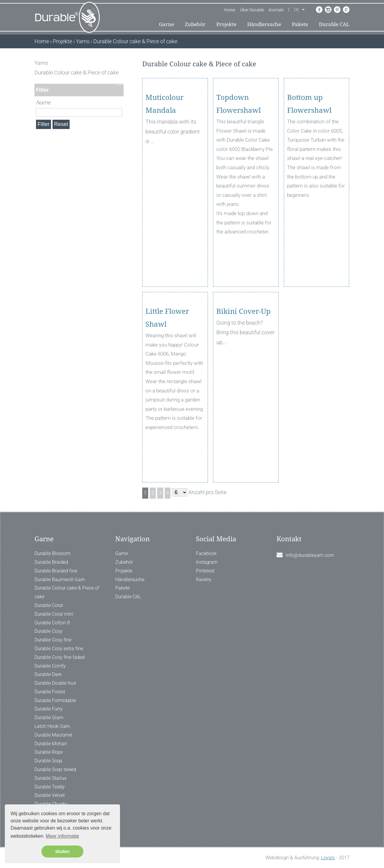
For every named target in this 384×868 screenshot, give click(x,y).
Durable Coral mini (54, 614)
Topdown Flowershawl (238, 138)
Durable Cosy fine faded (60, 657)
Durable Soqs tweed (55, 769)
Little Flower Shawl (167, 352)
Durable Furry (49, 709)
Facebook (206, 553)
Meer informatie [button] (62, 836)
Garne (166, 24)
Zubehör (195, 24)
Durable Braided (51, 562)
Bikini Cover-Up (243, 346)
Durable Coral (49, 605)
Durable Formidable (55, 700)
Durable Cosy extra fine (59, 649)
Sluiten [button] (62, 851)
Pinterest (205, 571)
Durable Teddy (50, 787)
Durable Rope (49, 752)
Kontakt (276, 10)
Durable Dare (48, 674)
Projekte (226, 24)
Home (230, 10)
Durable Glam (49, 718)
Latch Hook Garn (52, 726)
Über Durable (252, 10)
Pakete (300, 24)
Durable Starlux (51, 778)
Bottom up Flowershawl (309, 138)
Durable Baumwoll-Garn (60, 580)
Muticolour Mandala (165, 138)
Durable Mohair (51, 744)
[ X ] (120, 63)
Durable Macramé (53, 735)
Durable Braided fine (56, 571)
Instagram (207, 562)
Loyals (328, 858)
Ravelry (204, 580)
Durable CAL (334, 24)
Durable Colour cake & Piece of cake (67, 592)
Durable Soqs (48, 761)
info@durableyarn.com (310, 555)
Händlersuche (264, 24)
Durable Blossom (52, 553)
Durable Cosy (48, 631)
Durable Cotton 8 (52, 623)
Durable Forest (50, 692)
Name (43, 102)
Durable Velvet (50, 795)
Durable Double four (55, 683)
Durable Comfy (50, 666)
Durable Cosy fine (53, 640)
